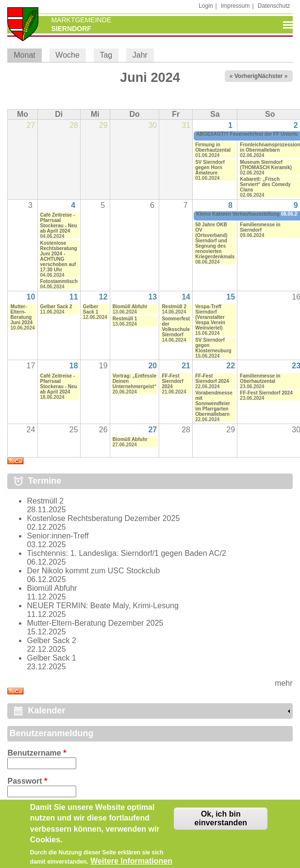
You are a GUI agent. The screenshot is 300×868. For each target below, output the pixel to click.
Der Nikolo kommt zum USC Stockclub (93, 571)
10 (31, 297)
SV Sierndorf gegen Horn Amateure (210, 167)
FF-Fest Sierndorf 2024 (172, 381)
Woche (67, 55)
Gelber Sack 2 (56, 307)
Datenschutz (274, 6)
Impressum (235, 6)
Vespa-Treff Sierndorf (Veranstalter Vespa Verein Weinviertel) (210, 317)
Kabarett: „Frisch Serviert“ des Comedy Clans (265, 184)
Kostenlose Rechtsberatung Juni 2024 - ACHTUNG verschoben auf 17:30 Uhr (59, 256)
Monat (27, 55)
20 (152, 366)
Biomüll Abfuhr (130, 307)
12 (103, 297)
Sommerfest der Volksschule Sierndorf (176, 327)
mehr (283, 683)
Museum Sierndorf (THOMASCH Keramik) (266, 165)
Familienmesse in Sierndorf (260, 227)
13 (152, 297)
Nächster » (273, 76)
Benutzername (37, 753)
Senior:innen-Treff (58, 536)
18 (74, 366)
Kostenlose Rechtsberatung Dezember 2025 (103, 518)
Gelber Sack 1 (91, 309)
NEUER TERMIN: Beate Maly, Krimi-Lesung (102, 606)
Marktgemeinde (81, 20)
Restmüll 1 (125, 319)
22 (231, 366)
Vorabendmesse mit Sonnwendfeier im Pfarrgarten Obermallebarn (214, 403)
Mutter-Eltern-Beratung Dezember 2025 (95, 623)
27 (152, 430)
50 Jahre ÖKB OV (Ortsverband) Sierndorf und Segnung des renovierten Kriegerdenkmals (215, 241)
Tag (106, 55)
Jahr (140, 55)
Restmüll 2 (174, 307)
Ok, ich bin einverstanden (221, 823)
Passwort (27, 781)
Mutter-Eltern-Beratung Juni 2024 (21, 315)
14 (186, 297)
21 (186, 366)
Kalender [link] (46, 710)
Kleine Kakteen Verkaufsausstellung (238, 214)
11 (74, 297)
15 (231, 297)
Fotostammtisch (59, 281)
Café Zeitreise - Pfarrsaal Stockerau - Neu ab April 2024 (59, 223)
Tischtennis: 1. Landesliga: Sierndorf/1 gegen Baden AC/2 (126, 553)
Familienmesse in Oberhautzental (260, 379)
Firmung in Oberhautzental (213, 147)
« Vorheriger (247, 76)
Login (206, 6)
